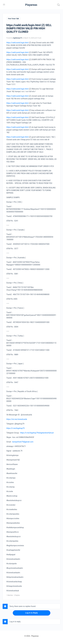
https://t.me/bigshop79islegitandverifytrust (37, 433)
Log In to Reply (31, 613)
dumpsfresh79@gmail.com (23, 442)
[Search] (58, 5)
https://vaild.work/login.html (17, 43)
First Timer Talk (13, 19)
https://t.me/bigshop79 (15, 428)
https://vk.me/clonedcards (17, 419)
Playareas (31, 5)
